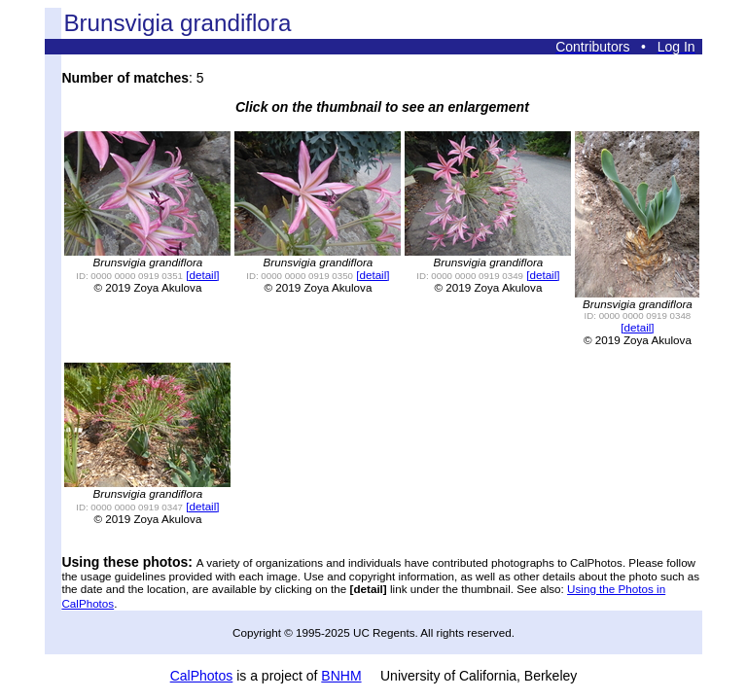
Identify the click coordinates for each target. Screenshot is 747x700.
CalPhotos (202, 676)
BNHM (341, 676)
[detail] (202, 275)
